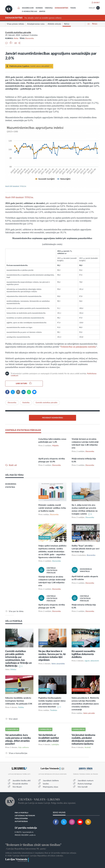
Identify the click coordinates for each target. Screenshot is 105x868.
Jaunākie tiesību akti (22, 781)
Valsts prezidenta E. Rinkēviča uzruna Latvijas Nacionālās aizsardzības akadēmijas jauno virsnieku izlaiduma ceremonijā (85, 704)
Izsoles (46, 784)
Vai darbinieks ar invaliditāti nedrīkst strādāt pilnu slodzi (49, 738)
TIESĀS (73, 8)
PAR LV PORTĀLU (22, 813)
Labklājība (55, 745)
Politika (21, 707)
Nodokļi (88, 748)
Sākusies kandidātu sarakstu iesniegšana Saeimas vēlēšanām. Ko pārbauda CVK (19, 701)
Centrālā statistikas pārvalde (18, 32)
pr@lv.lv (33, 835)
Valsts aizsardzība (58, 664)
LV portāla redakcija (26, 828)
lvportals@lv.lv (28, 832)
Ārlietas (13, 670)
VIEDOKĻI (49, 8)
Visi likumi (17, 787)
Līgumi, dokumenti (92, 661)
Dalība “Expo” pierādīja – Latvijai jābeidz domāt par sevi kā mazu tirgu (86, 549)
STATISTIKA (10, 487)
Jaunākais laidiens (51, 781)
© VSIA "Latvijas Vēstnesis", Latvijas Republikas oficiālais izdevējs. (34, 856)
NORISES (39, 8)
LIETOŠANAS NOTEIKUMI (25, 816)
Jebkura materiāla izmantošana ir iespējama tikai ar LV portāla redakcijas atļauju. (41, 853)
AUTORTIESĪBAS (21, 822)
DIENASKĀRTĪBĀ (61, 8)
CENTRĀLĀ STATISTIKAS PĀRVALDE (23, 430)
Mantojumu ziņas (51, 787)
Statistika (26, 403)
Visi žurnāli (83, 787)
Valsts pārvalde (89, 713)
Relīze (16, 38)
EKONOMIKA (11, 484)
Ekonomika (30, 38)
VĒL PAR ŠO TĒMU (14, 475)
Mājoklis (55, 446)
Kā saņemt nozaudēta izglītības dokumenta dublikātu (83, 654)
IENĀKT (97, 3)
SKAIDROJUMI (28, 8)
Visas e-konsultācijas (18, 753)
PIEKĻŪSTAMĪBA (21, 819)
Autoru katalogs (85, 784)
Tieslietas (54, 710)
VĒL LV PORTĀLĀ (14, 621)
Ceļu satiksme (24, 748)
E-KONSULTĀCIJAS (30, 12)
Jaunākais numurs (86, 781)
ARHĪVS (42, 12)
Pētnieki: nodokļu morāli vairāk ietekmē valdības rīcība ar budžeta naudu (52, 508)
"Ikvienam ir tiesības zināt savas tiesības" (33, 845)
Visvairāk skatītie (20, 784)
